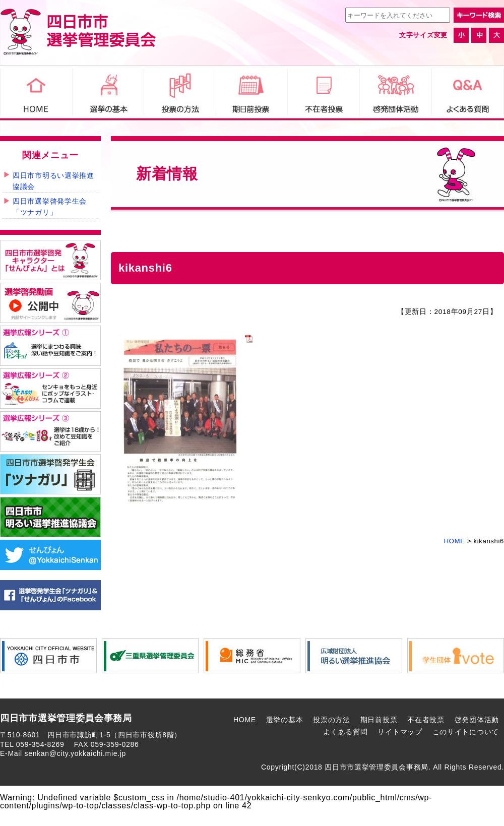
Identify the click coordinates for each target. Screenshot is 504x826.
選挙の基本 (285, 720)
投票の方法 (332, 720)
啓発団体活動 (477, 720)
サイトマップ (400, 732)
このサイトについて (466, 732)
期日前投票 (379, 720)
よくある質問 (345, 732)
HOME (245, 720)
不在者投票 (426, 720)
